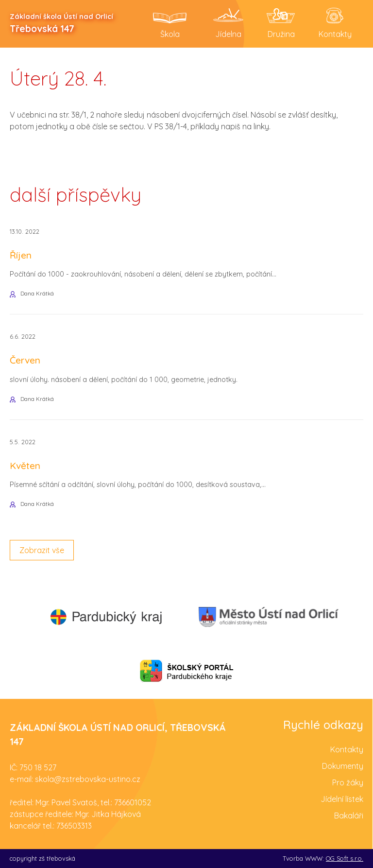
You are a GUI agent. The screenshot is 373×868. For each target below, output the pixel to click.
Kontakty (347, 749)
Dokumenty (343, 766)
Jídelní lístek (342, 799)
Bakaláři (349, 816)
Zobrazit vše (42, 550)
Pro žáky (348, 782)
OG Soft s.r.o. (345, 858)
